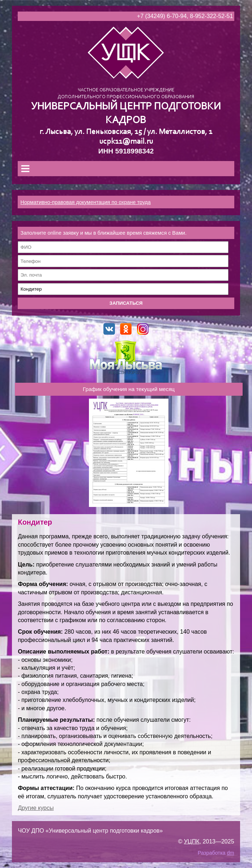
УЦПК (192, 841)
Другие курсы (36, 808)
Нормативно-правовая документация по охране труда (86, 202)
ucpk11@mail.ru (126, 142)
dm (231, 853)
